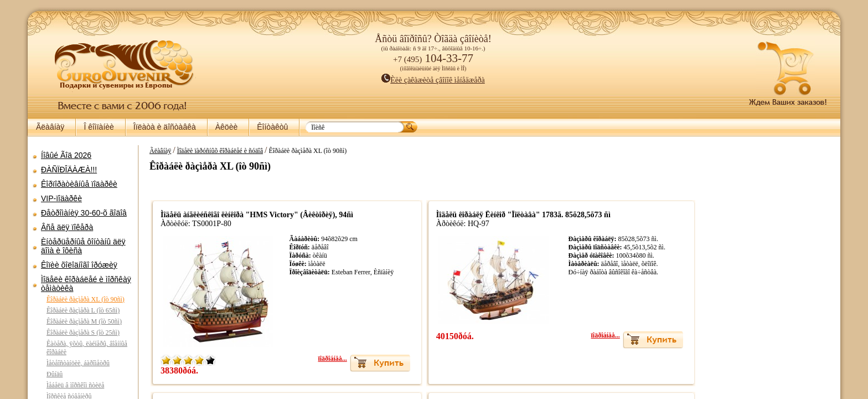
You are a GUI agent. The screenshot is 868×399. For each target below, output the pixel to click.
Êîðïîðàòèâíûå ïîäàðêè (79, 184)
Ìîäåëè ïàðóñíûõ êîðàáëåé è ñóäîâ (215, 151)
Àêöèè (226, 127)
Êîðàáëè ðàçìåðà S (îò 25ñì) (83, 332)
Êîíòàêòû (272, 127)
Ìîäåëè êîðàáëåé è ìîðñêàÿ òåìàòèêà (86, 284)
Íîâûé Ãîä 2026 (66, 155)
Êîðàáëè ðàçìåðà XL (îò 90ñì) (86, 299)
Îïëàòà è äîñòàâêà (165, 127)
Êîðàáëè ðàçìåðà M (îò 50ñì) (84, 321)
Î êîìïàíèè (99, 127)
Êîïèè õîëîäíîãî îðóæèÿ (79, 265)
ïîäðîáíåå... (334, 359)
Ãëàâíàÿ (50, 127)
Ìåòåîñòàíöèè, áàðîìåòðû (78, 363)
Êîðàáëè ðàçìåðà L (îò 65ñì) (83, 310)
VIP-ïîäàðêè (61, 198)
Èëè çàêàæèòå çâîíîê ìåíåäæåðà (433, 80)
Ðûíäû (55, 374)
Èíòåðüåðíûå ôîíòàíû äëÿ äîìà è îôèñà (83, 246)
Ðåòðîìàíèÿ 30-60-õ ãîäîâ (84, 213)
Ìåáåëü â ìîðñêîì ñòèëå (75, 385)
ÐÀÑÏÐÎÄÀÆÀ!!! (69, 170)
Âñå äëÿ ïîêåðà (67, 227)
